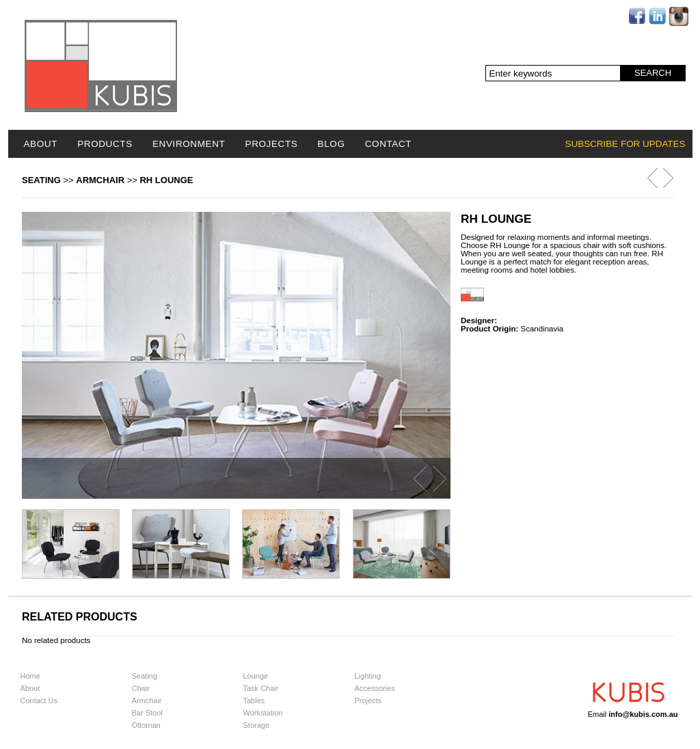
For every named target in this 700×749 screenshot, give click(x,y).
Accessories (375, 688)
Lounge (256, 676)
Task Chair (261, 688)
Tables (254, 700)
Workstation (263, 713)
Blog (332, 144)
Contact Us (39, 700)
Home (30, 676)
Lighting (368, 676)
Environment (189, 144)
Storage (257, 725)
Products (105, 144)
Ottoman (146, 725)
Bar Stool (147, 713)
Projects (272, 144)
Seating (41, 180)
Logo (101, 66)
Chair (141, 688)
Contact (388, 144)
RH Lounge (166, 180)
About (41, 144)
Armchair (100, 180)
